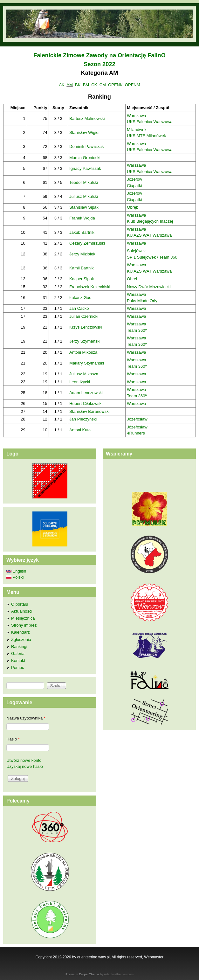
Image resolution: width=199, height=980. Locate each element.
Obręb (133, 207)
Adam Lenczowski (86, 393)
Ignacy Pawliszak (85, 168)
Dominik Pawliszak (86, 146)
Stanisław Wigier (85, 132)
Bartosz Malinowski (87, 118)
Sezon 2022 (99, 64)
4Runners (136, 433)
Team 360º (137, 330)
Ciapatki (134, 186)
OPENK (115, 85)
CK (94, 85)
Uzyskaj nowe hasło (25, 766)
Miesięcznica (23, 618)
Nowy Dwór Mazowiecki (149, 287)
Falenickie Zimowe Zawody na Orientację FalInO (99, 55)
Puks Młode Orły (142, 301)
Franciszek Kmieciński (90, 287)
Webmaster (154, 957)
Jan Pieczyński (83, 419)
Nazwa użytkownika (26, 718)
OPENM (133, 85)
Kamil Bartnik (82, 268)
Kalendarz (21, 632)
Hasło (13, 739)
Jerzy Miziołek (82, 254)
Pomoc (17, 667)
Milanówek (137, 130)
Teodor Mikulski (84, 182)
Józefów (134, 179)
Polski (15, 577)
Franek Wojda (82, 218)
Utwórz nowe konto (24, 760)
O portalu (20, 604)
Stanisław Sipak (84, 207)
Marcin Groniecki (85, 158)
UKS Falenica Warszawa (150, 122)
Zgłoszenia (21, 639)
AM (70, 85)
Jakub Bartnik (82, 232)
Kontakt (18, 660)
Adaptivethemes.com (119, 974)
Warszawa (136, 116)
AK (62, 85)
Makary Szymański (87, 363)
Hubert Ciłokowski (86, 403)
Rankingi (19, 646)
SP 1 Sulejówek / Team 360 (152, 257)
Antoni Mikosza (83, 352)
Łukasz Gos (80, 298)
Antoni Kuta (80, 430)
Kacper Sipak (82, 279)
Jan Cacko (79, 308)
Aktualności (22, 611)
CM (103, 85)
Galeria (18, 653)
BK (78, 85)
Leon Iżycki (80, 382)
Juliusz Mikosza (84, 374)
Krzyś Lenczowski (86, 327)
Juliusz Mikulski (84, 196)
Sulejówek (136, 251)
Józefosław (137, 419)
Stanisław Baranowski (89, 411)
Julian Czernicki (84, 316)
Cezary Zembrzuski (87, 243)
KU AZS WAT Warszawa (149, 235)
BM (86, 85)
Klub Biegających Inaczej (150, 221)
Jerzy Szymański (85, 341)
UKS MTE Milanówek (146, 136)
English (16, 571)
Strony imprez (24, 625)
